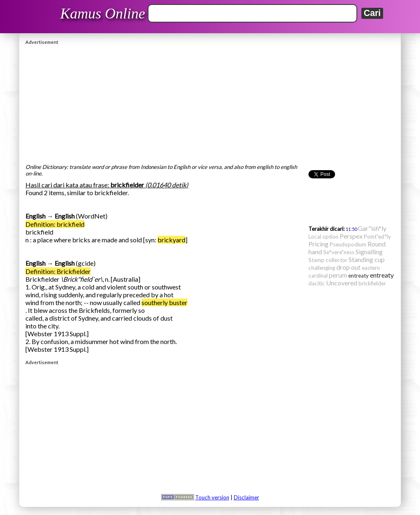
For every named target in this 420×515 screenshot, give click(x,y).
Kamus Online (103, 14)
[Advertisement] (210, 102)
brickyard (171, 240)
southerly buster (164, 302)
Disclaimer (247, 497)
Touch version (212, 497)
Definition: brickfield (55, 224)
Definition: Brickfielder (58, 271)
